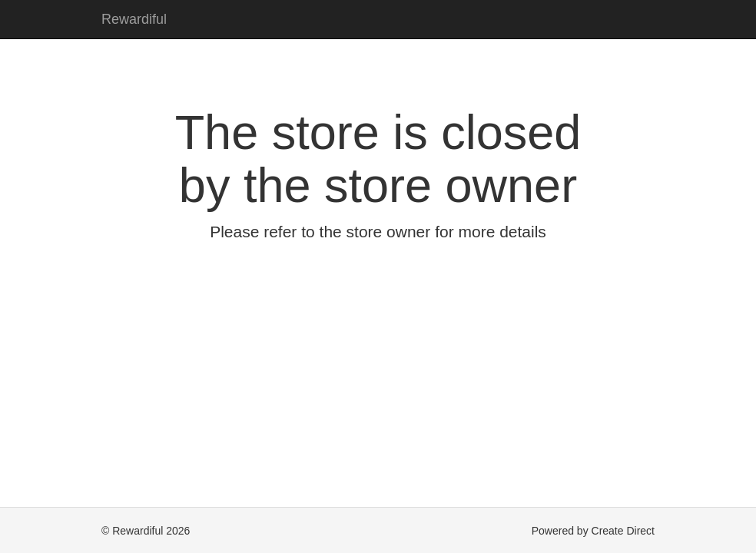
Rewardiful (134, 19)
